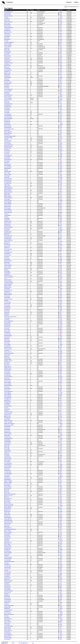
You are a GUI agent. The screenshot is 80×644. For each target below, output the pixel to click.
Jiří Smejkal (7, 113)
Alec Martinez (7, 29)
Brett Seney (7, 363)
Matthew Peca (7, 636)
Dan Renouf (7, 603)
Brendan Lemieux (8, 361)
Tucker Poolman (8, 47)
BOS (60, 67)
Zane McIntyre (7, 586)
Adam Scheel (7, 341)
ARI (60, 589)
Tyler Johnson (7, 573)
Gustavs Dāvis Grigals (9, 424)
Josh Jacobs (7, 454)
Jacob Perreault (8, 171)
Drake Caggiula (8, 393)
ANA (60, 22)
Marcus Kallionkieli (9, 321)
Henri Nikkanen (8, 167)
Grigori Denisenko (8, 421)
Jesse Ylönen (7, 444)
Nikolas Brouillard (8, 520)
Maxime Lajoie (7, 503)
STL (60, 32)
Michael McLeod (8, 70)
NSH (60, 123)
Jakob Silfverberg (8, 22)
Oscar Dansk (7, 525)
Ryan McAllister (8, 127)
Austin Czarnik (8, 592)
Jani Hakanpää (7, 69)
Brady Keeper (7, 355)
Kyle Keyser (7, 469)
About (13, 643)
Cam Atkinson (7, 229)
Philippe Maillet (8, 528)
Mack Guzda (7, 75)
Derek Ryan (7, 230)
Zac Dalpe (6, 583)
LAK (60, 182)
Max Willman (7, 501)
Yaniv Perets (7, 296)
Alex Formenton (8, 141)
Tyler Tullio (7, 251)
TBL (60, 108)
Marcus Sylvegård (8, 119)
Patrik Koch (7, 526)
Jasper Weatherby (8, 438)
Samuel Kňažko (8, 209)
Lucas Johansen (8, 613)
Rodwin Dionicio (8, 126)
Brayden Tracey (8, 148)
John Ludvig (7, 449)
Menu (77, 2)
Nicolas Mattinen (8, 519)
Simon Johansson (8, 212)
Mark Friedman (8, 488)
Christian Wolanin (8, 377)
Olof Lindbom (7, 199)
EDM (60, 77)
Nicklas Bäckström (8, 11)
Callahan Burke (8, 368)
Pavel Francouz (8, 55)
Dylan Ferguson (8, 396)
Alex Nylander (7, 346)
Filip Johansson (8, 164)
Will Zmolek (7, 135)
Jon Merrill (7, 79)
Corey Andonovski (8, 385)
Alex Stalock (7, 297)
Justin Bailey (7, 306)
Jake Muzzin (7, 19)
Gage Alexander (8, 293)
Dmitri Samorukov (8, 391)
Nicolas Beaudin (8, 517)
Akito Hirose (7, 327)
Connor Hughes (8, 383)
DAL (60, 270)
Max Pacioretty (8, 66)
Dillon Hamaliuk (8, 160)
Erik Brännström (8, 231)
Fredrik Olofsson (8, 413)
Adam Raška (7, 340)
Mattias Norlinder (8, 189)
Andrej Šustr (7, 632)
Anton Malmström (8, 104)
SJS (60, 25)
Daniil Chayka (7, 157)
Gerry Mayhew (7, 418)
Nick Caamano (7, 515)
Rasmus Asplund (8, 532)
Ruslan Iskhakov (8, 204)
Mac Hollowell (7, 479)
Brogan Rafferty (8, 366)
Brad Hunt (6, 594)
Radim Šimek (7, 51)
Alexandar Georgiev (9, 283)
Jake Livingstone (8, 434)
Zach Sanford (7, 585)
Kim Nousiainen (8, 182)
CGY (60, 50)
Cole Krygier (7, 271)
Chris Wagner (7, 374)
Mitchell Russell (8, 275)
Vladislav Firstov (8, 221)
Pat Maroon (7, 314)
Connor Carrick (7, 381)
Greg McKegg (7, 607)
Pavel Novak (7, 262)
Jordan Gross (7, 608)
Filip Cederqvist (8, 237)
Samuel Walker (8, 551)
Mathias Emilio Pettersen (10, 494)
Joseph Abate (7, 450)
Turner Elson (7, 625)
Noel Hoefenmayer (8, 522)
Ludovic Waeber (8, 116)
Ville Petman (7, 220)
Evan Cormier (7, 405)
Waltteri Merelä (8, 133)
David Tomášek (8, 77)
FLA (60, 36)
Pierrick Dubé (7, 124)
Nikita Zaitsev (7, 26)
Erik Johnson (7, 94)
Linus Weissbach (8, 473)
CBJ (60, 80)
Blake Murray (7, 324)
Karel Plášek (7, 253)
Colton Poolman (8, 380)
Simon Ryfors (7, 639)
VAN (60, 107)
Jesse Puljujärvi (8, 443)
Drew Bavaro (7, 161)
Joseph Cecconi (8, 451)
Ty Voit (6, 278)
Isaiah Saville (7, 259)
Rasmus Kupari (8, 97)
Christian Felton (8, 107)
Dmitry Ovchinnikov (9, 277)
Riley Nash (7, 539)
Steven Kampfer (8, 559)
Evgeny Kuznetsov (8, 16)
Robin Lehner (7, 23)
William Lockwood (8, 581)
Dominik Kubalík (8, 44)
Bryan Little (7, 20)
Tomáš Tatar (7, 58)
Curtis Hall (7, 154)
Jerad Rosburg (7, 441)
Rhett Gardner (7, 537)
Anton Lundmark (8, 98)
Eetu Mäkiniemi (8, 399)
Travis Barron (7, 564)
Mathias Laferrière (8, 495)
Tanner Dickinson (8, 236)
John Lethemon (8, 334)
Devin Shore (7, 390)
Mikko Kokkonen (8, 261)
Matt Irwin (6, 497)
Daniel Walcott (8, 633)
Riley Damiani (7, 538)
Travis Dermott (8, 566)
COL (60, 47)
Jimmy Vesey (7, 305)
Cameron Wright (8, 99)
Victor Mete (7, 576)
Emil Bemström (8, 402)
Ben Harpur (7, 328)
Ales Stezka (7, 343)
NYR (60, 73)
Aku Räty (6, 139)
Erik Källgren (7, 403)
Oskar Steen (7, 311)
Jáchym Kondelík (8, 179)
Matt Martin (7, 243)
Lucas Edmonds (8, 114)
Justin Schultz (7, 35)
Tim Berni (6, 214)
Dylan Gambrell (8, 397)
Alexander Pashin (8, 281)
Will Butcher (7, 579)
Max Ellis (6, 270)
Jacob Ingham (7, 429)
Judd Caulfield (7, 273)
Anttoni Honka (7, 267)
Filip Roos (6, 410)
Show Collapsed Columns (71, 7)
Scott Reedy (7, 554)
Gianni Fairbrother (8, 227)
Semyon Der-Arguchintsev (10, 317)
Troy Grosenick (8, 569)
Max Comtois (7, 500)
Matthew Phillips (8, 498)
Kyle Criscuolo (7, 468)
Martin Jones (7, 242)
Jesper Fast (7, 48)
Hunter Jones (7, 330)
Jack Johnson (7, 428)
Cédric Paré (7, 387)
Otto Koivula (7, 312)
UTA (60, 13)
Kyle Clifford (7, 611)
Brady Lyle (7, 356)
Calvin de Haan (7, 302)
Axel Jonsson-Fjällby (9, 353)
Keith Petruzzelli (8, 290)
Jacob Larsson (7, 431)
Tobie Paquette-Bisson (9, 561)
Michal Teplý (7, 193)
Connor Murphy (8, 384)
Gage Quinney (7, 416)
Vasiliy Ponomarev (8, 252)
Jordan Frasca (7, 176)
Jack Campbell (7, 427)
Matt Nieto (7, 234)
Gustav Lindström (8, 422)
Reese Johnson (8, 534)
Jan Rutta (6, 41)
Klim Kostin (7, 54)
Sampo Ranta (7, 76)
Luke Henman (7, 475)
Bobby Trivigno (8, 73)
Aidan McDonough (8, 138)
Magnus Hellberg (8, 481)
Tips (33, 643)
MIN (60, 53)
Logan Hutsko (7, 186)
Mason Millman (8, 233)
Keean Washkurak (8, 240)
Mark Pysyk (7, 490)
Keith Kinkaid (7, 460)
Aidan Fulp (7, 101)
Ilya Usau (6, 170)
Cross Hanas (7, 152)
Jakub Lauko (7, 331)
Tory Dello (6, 563)
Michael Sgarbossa (8, 506)
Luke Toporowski (8, 117)
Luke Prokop (7, 289)
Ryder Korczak (7, 207)
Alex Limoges (7, 344)
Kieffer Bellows (8, 465)
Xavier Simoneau (8, 249)
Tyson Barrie (7, 72)
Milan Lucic (7, 67)
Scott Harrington (8, 638)
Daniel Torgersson (8, 155)
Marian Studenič (8, 487)
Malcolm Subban (8, 482)
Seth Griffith (7, 620)
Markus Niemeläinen (9, 614)
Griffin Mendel (7, 325)
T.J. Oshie (6, 17)
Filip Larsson (7, 409)
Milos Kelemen (8, 509)
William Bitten (7, 627)
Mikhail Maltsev (8, 507)
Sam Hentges (7, 208)
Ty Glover (6, 217)
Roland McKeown (8, 619)
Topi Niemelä (7, 246)
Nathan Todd (7, 513)
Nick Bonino (7, 309)
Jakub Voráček (7, 13)
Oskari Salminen (8, 201)
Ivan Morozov (7, 61)
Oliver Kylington (8, 91)
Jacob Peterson (8, 432)
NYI (60, 60)
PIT (60, 116)
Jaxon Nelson (7, 110)
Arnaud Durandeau (8, 591)
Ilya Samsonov (7, 57)
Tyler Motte (7, 319)
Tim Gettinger (7, 560)
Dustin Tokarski (8, 394)
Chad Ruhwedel (8, 369)
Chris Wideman (8, 600)
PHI (60, 14)
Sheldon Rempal (8, 557)
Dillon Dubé (7, 50)
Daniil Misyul (7, 158)
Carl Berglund (7, 105)
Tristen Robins (7, 215)
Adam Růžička (7, 589)
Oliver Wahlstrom (8, 95)
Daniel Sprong (7, 388)
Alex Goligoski (7, 53)
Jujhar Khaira (7, 456)
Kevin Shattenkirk (8, 89)
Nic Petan (6, 616)
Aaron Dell (7, 339)
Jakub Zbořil (7, 80)
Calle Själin (7, 149)
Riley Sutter (7, 541)
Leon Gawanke (7, 471)
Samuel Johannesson (9, 129)
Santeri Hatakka (8, 553)
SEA (60, 35)
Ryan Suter (7, 38)
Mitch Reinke (7, 510)
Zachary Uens (7, 224)
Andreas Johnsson (8, 299)
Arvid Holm (7, 350)
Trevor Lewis (7, 318)
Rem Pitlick (7, 88)
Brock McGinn (7, 39)
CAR (60, 16)
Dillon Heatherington (9, 605)
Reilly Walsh (7, 535)
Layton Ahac (7, 185)
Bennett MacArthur (9, 145)
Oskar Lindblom (8, 45)
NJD (60, 58)
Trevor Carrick (7, 567)
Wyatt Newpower (8, 336)
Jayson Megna (7, 440)
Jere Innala (7, 111)
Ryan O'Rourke (7, 205)
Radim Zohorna (8, 531)
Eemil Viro (6, 163)
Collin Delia (7, 378)
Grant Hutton (7, 419)
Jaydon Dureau (7, 268)
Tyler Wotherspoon (8, 626)
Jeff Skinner (7, 33)
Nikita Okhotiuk (8, 196)
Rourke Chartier (8, 545)
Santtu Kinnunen (8, 211)
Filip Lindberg (7, 165)
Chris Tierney (7, 372)
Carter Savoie (7, 151)
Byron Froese (7, 597)
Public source (5, 643)
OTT (60, 44)
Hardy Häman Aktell (9, 425)
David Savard (7, 31)
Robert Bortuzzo (8, 542)
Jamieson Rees (8, 437)
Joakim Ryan (7, 446)
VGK (60, 23)
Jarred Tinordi (7, 303)
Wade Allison (7, 337)
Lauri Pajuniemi (8, 183)
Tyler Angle (7, 218)
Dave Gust (6, 604)
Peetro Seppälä (8, 202)
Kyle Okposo (7, 36)
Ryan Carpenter (8, 547)
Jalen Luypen (7, 173)
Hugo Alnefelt (7, 168)
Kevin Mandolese (8, 463)
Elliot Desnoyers (8, 239)
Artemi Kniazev (8, 143)
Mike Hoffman (7, 25)
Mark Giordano (7, 308)
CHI (60, 26)
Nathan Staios (7, 195)
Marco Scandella (8, 32)
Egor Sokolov (7, 400)
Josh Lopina (7, 177)
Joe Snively (7, 447)
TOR (60, 19)
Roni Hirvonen (7, 245)
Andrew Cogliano (8, 284)
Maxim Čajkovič (8, 190)
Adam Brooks (7, 588)
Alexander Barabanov (9, 42)
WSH (60, 11)
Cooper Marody (7, 601)
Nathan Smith (7, 512)
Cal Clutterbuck (8, 60)
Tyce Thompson (8, 572)
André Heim (7, 102)
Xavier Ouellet (7, 629)
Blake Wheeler (8, 83)
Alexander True (8, 347)
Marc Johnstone (8, 484)
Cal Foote (6, 300)
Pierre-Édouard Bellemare (10, 529)
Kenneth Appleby (8, 610)
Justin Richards (8, 457)
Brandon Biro (7, 358)
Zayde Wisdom (8, 226)
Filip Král (6, 407)
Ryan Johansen (7, 14)
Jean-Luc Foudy (8, 174)
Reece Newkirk (8, 280)
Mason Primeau (8, 286)
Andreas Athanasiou (9, 28)
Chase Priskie (7, 371)
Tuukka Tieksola (8, 265)
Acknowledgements (23, 643)
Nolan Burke (7, 120)
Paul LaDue (7, 617)
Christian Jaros (7, 375)
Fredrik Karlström (8, 412)
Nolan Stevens (7, 523)
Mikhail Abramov (8, 295)
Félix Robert (7, 108)
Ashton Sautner (8, 352)
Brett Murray (7, 362)
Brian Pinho (7, 365)
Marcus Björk (7, 485)
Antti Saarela (7, 142)
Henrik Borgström (8, 635)
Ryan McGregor (8, 548)
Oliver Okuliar (7, 121)
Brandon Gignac (8, 359)
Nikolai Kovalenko (8, 198)
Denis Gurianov (8, 255)
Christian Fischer (8, 82)
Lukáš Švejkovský (8, 187)
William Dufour (8, 223)
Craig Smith (7, 92)
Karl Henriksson (8, 180)
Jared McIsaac (7, 333)
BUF (60, 63)
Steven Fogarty (8, 622)
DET (60, 51)
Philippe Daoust (8, 287)
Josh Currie (7, 453)
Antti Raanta (7, 64)
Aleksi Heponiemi (8, 630)
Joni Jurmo (6, 256)
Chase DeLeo (7, 598)
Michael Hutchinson (9, 504)
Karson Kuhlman (8, 459)
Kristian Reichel (8, 466)
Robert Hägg (7, 544)
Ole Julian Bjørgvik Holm (10, 136)
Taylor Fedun (7, 623)
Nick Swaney (7, 516)
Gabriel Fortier (7, 415)
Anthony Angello (8, 349)
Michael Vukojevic (8, 192)
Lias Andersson (8, 472)
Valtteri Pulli (7, 130)
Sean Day (6, 556)
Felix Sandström (8, 406)
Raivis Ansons (7, 264)
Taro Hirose (7, 258)
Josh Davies (7, 248)
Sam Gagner (7, 550)
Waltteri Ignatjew (8, 132)
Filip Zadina (7, 85)
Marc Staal (7, 86)
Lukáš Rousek (7, 478)
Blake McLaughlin (8, 146)
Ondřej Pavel (7, 123)
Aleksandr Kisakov (8, 63)
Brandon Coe (7, 292)
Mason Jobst (7, 493)
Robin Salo (7, 315)
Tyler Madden (7, 575)
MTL (60, 31)
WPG (60, 97)
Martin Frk (7, 491)
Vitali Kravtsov (7, 578)
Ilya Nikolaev (7, 274)
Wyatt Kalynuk (7, 582)
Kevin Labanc (7, 462)
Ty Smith (6, 570)
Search (69, 2)
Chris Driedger (8, 322)
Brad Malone (7, 595)
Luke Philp (7, 476)
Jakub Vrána (7, 435)
